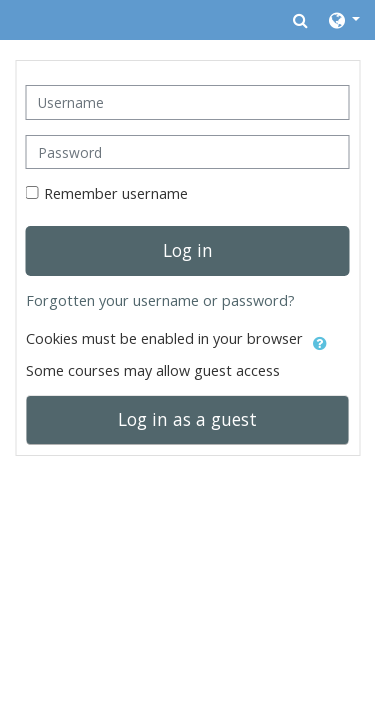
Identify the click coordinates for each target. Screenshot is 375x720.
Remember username (116, 193)
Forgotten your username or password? (160, 300)
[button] (300, 20)
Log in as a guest (187, 419)
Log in (188, 250)
